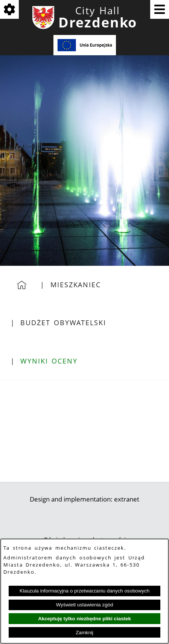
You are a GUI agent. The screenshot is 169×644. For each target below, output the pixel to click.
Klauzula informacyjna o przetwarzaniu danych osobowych (84, 591)
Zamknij (84, 633)
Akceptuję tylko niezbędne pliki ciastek (84, 619)
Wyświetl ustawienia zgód (85, 605)
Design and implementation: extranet (84, 499)
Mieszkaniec (76, 285)
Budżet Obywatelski (63, 323)
